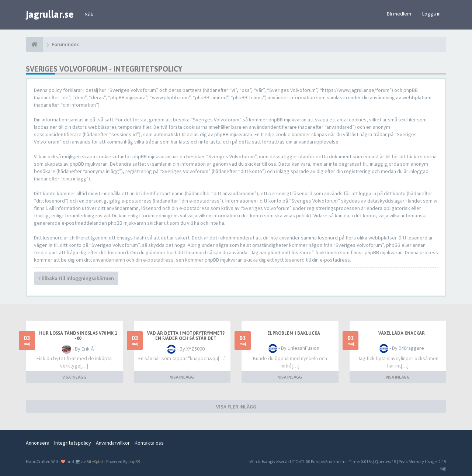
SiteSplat (95, 461)
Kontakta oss (149, 443)
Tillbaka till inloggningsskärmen (76, 278)
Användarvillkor (113, 443)
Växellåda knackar (402, 333)
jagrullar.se (50, 14)
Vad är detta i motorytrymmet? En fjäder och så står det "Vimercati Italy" (186, 338)
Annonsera (38, 443)
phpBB (134, 461)
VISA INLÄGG (74, 377)
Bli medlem (399, 14)
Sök (89, 14)
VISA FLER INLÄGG (236, 407)
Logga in (431, 14)
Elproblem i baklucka (294, 333)
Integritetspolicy (73, 443)
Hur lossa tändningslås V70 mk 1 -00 (78, 336)
